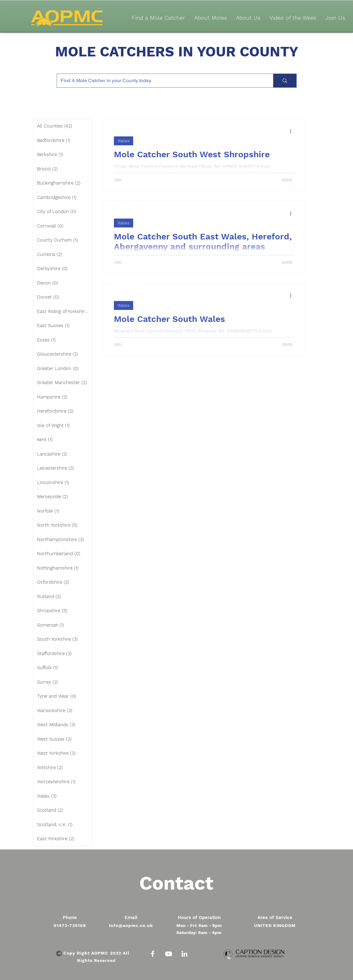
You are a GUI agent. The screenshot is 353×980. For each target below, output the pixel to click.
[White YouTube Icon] (169, 954)
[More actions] (293, 131)
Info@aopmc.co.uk (131, 925)
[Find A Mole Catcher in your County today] (161, 81)
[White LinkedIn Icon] (184, 954)
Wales (124, 141)
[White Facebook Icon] (153, 954)
